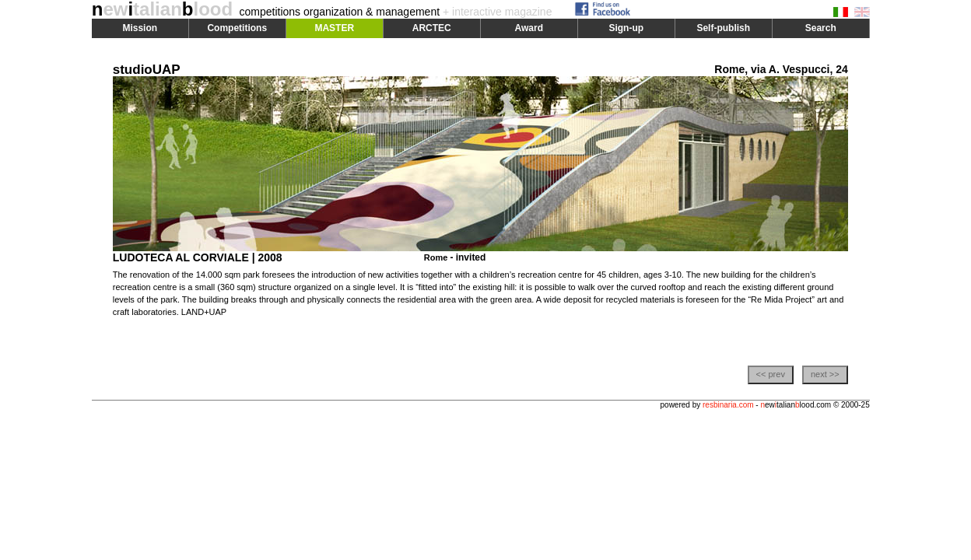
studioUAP (147, 70)
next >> (825, 374)
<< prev (771, 374)
